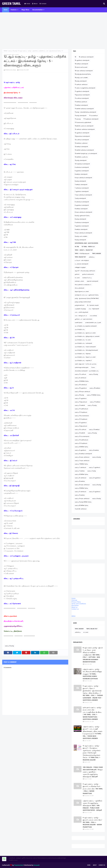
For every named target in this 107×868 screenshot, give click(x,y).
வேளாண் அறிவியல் (81, 509)
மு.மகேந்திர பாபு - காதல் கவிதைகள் (85, 347)
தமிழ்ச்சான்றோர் (80, 305)
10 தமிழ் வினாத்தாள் (81, 81)
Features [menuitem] (14, 10)
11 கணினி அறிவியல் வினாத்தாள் (84, 109)
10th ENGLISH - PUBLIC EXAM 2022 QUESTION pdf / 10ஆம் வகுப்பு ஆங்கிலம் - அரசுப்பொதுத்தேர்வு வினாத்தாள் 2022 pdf (93, 772)
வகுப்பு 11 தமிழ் (92, 405)
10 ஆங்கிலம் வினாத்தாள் (82, 60)
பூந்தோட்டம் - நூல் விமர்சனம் (84, 319)
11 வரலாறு (78, 119)
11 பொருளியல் (93, 116)
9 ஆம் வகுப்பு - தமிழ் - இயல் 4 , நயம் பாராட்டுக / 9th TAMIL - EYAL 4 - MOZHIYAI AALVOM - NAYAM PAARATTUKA (92, 822)
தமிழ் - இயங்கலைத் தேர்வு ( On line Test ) (87, 298)
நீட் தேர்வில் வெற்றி (93, 305)
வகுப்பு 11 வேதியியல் (81, 412)
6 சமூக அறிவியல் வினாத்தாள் (83, 178)
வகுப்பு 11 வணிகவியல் (81, 409)
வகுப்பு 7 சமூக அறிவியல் (82, 461)
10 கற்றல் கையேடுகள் (81, 67)
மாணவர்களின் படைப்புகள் (93, 323)
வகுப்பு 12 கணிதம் (94, 430)
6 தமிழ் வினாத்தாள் (80, 181)
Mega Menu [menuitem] (25, 10)
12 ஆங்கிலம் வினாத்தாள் (82, 133)
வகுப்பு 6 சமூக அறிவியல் (82, 457)
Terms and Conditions (79, 604)
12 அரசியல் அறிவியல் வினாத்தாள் (85, 129)
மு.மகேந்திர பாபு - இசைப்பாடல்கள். (85, 333)
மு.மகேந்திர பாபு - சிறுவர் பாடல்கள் (85, 357)
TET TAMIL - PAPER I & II (88, 247)
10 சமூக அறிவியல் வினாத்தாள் (84, 71)
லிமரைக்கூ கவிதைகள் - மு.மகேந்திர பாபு (87, 371)
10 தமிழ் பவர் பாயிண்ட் (82, 78)
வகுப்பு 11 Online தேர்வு (94, 395)
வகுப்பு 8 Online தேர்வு (81, 474)
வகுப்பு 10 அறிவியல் (81, 385)
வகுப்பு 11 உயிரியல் (80, 374)
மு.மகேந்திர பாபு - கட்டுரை (83, 340)
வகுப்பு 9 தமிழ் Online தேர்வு (83, 502)
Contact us (75, 609)
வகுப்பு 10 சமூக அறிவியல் (82, 392)
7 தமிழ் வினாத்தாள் (80, 198)
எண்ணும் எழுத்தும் (80, 267)
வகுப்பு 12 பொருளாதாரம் (82, 436)
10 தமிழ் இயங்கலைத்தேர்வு (83, 74)
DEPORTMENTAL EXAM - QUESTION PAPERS (86, 243)
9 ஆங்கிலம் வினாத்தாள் (82, 226)
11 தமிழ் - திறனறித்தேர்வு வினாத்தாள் (85, 112)
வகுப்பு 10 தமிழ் (79, 395)
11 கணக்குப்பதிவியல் (81, 102)
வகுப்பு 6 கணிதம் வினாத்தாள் (83, 454)
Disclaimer (75, 606)
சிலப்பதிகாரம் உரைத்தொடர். (83, 285)
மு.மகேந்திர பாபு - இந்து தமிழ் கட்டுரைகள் (87, 336)
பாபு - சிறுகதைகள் (94, 309)
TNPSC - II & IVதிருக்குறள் (82, 254)
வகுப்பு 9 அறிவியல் (81, 492)
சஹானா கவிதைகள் (93, 281)
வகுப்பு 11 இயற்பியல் (81, 402)
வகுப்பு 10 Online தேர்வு (82, 381)
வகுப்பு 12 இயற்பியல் (81, 426)
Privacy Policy (76, 602)
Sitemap (74, 600)
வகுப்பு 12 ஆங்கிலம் (81, 423)
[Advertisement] (53, 31)
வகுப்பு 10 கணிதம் (95, 388)
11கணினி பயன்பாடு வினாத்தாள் (84, 126)
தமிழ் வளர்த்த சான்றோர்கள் (83, 302)
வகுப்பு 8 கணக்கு (80, 481)
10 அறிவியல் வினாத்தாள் (86, 57)
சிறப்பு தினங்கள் (80, 288)
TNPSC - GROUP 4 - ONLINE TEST (84, 250)
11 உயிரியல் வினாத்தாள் (82, 98)
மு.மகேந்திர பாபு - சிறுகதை (83, 354)
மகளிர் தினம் (79, 323)
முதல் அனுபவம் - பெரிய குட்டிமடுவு (86, 364)
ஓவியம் (77, 274)
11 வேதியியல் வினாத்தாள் (91, 119)
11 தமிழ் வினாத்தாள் (81, 116)
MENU (74, 616)
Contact (43, 4)
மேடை (93, 367)
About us (75, 607)
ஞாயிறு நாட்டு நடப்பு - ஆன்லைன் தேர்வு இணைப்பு (87, 295)
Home (27, 4)
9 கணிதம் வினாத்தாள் (81, 229)
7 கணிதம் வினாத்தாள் (81, 185)
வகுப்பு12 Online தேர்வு (81, 505)
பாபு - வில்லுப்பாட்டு (81, 316)
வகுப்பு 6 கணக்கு (94, 450)
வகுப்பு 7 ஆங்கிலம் (95, 467)
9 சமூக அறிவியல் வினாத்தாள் (83, 233)
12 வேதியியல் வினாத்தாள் (82, 164)
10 (75, 57)
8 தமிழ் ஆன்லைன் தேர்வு (82, 216)
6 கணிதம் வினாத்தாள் (81, 174)
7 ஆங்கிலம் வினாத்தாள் (82, 191)
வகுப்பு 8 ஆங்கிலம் (95, 478)
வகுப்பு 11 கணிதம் (95, 402)
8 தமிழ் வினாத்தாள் (80, 219)
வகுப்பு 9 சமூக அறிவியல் (82, 499)
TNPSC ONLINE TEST (80, 257)
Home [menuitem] (6, 10)
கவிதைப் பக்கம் (79, 281)
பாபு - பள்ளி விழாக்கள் (82, 312)
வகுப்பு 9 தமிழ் (97, 499)
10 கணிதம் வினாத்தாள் (81, 64)
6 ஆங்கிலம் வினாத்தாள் (82, 171)
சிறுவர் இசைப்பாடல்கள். (82, 291)
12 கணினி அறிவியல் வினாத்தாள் (84, 150)
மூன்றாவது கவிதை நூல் (82, 367)
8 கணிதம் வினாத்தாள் (81, 209)
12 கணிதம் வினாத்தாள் (81, 147)
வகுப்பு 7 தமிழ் (92, 471)
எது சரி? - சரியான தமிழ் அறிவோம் (85, 271)
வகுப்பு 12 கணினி (80, 433)
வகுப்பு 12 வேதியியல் (81, 419)
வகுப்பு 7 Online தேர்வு (81, 464)
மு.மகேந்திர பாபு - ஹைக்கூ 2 (83, 360)
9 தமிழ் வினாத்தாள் (80, 240)
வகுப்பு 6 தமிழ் (97, 457)
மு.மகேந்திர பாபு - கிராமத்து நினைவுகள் (86, 350)
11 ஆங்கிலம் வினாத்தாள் (82, 91)
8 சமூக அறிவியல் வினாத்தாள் (83, 212)
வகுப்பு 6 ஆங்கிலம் (80, 450)
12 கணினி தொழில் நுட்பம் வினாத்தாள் (86, 153)
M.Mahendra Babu (11, 70)
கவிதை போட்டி (87, 278)
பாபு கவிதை (93, 316)
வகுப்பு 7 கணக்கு (80, 471)
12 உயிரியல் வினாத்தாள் (82, 140)
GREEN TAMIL (11, 4)
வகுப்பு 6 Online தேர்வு (81, 447)
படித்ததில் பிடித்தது (80, 309)
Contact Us (102, 865)
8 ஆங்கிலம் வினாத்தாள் (82, 205)
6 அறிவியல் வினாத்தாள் (82, 167)
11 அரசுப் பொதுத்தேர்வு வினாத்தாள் (85, 88)
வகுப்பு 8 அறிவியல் (81, 478)
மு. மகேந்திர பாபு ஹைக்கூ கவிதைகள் (86, 326)
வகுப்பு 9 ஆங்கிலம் (95, 492)
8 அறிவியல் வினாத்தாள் (82, 202)
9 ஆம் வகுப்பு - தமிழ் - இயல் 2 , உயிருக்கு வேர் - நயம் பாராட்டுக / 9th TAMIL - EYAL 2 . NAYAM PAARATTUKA (93, 789)
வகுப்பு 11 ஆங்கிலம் (81, 398)
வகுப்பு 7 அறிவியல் (80, 467)
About (35, 4)
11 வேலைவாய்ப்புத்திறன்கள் (83, 122)
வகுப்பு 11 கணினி (80, 405)
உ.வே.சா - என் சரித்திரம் (82, 260)
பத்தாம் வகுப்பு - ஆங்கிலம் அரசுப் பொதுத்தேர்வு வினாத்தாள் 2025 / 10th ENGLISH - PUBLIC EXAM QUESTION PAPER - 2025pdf (92, 805)
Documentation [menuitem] (38, 10)
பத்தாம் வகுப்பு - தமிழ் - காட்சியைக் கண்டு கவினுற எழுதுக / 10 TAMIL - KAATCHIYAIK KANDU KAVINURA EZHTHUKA (92, 674)
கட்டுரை (77, 278)
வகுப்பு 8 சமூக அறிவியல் (82, 485)
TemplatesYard (19, 865)
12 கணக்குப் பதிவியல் (81, 143)
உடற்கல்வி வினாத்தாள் (82, 264)
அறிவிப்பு (92, 257)
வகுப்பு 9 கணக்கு (80, 495)
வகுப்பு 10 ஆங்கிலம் (81, 388)
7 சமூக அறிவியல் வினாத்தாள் (83, 195)
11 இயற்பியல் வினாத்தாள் (82, 95)
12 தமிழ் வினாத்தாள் (81, 160)
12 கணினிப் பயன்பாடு (81, 157)
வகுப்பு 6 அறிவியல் (81, 378)
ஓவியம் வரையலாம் (88, 274)
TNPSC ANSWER (96, 254)
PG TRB (77, 247)
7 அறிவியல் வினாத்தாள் (82, 188)
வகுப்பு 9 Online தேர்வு (81, 488)
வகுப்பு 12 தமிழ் (13, 51)
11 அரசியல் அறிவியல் (81, 84)
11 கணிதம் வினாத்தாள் (81, 105)
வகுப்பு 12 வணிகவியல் (82, 440)
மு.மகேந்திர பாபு (80, 329)
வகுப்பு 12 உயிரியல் (81, 430)
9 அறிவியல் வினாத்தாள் (82, 222)
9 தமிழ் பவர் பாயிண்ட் (81, 236)
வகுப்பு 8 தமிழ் (97, 485)
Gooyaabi (37, 865)
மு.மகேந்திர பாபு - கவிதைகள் (83, 343)
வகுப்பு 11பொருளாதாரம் (82, 416)
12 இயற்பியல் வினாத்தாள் (82, 136)
